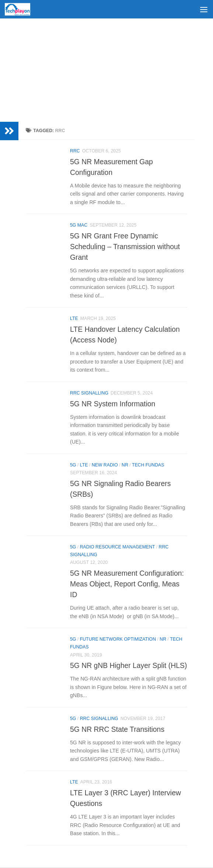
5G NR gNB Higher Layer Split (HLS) (128, 665)
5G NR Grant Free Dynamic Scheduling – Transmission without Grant (125, 247)
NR (125, 465)
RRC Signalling (89, 393)
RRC (75, 151)
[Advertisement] (106, 70)
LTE (74, 318)
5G (73, 465)
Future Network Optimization (118, 639)
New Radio (105, 465)
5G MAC (79, 225)
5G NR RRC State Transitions (117, 729)
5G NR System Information (113, 404)
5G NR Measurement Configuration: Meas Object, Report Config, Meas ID (127, 584)
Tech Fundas (148, 465)
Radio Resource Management (118, 547)
